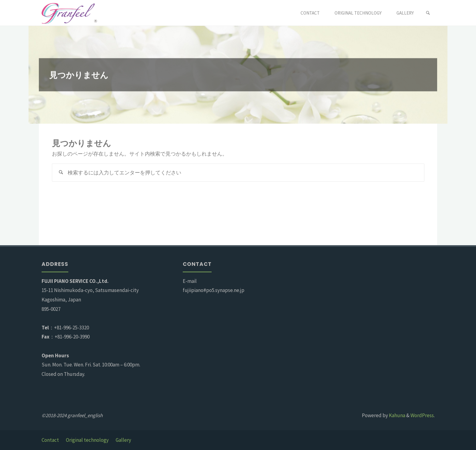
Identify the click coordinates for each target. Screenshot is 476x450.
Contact (50, 440)
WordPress (422, 415)
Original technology (87, 440)
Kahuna (397, 415)
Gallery (123, 440)
